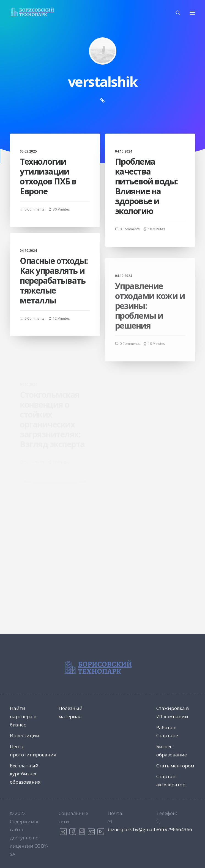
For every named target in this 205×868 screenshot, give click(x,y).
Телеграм (63, 832)
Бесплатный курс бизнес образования (25, 774)
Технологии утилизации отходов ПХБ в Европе (48, 176)
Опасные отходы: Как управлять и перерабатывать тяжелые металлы (54, 305)
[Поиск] (176, 13)
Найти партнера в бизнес (23, 716)
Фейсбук (73, 832)
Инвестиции (25, 735)
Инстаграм (82, 832)
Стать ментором (175, 766)
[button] (192, 13)
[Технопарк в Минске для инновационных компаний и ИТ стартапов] (32, 12)
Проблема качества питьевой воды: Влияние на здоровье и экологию (146, 186)
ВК (91, 832)
